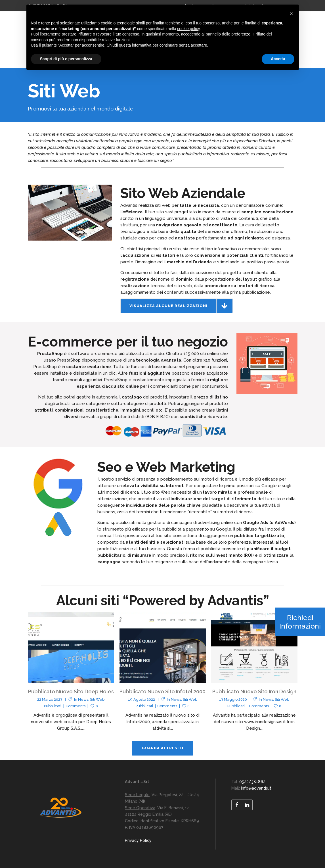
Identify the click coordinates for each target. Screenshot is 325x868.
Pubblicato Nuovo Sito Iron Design (254, 691)
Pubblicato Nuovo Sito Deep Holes (71, 691)
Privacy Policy (138, 840)
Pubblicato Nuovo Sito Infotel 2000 (162, 691)
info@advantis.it (256, 788)
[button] (292, 14)
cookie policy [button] (188, 29)
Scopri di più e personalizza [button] (66, 59)
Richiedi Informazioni (300, 622)
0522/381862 (252, 782)
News (83, 699)
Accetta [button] (278, 59)
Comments (76, 706)
